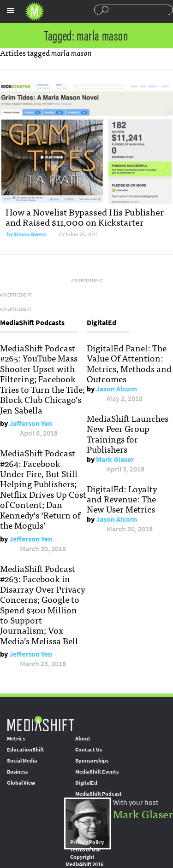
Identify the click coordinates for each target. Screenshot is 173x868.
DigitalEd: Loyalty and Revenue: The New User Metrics (122, 499)
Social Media (22, 761)
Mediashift (35, 12)
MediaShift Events (97, 772)
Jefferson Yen (31, 423)
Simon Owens (30, 234)
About (83, 739)
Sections (11, 11)
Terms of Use (85, 850)
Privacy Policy (87, 842)
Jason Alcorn (116, 389)
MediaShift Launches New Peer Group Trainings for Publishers (128, 434)
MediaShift (41, 723)
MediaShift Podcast (98, 794)
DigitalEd (86, 783)
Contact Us (89, 750)
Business (17, 772)
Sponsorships (92, 761)
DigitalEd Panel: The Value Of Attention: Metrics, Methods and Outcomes (129, 363)
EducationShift (25, 750)
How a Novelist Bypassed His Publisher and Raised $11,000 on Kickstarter (85, 217)
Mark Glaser (115, 459)
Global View (21, 783)
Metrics (16, 739)
